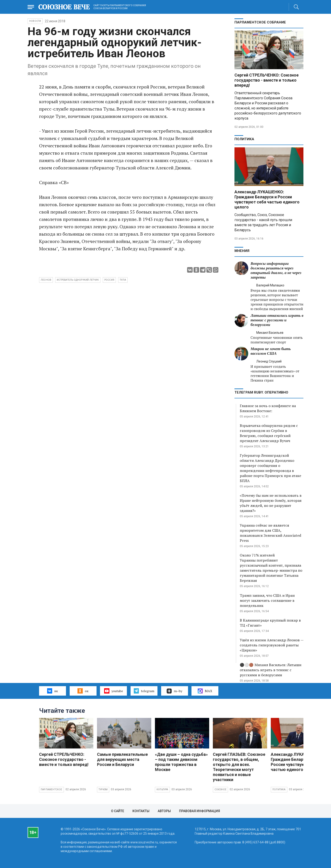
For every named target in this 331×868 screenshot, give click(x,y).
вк (53, 691)
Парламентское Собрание (260, 22)
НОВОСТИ (35, 21)
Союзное (220, 789)
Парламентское (51, 789)
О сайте (118, 811)
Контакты (141, 811)
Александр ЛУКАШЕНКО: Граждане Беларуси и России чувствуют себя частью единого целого (267, 199)
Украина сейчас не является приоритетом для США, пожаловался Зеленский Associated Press (270, 533)
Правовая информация (200, 811)
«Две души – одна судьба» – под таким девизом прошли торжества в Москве (181, 762)
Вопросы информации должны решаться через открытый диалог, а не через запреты (276, 270)
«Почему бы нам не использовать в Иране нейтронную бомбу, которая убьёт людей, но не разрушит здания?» (271, 503)
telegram (144, 691)
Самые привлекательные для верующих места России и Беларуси (122, 759)
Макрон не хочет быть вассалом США (271, 351)
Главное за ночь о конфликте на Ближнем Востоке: (268, 408)
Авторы (164, 811)
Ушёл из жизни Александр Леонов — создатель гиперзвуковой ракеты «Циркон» (272, 645)
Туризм (103, 789)
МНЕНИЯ (242, 251)
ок (83, 691)
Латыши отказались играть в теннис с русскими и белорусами (277, 320)
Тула (123, 280)
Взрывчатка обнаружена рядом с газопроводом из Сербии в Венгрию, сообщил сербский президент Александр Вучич (269, 433)
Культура (162, 789)
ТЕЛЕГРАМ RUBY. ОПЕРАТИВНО (261, 392)
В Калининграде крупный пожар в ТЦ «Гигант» (270, 623)
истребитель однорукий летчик (78, 280)
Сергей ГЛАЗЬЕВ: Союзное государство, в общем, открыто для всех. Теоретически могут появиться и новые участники (239, 767)
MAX (205, 691)
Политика (244, 139)
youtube (113, 691)
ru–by (174, 691)
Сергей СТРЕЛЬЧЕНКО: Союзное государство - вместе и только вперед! (267, 80)
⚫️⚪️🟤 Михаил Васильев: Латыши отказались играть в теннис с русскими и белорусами (271, 670)
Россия (109, 280)
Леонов (46, 280)
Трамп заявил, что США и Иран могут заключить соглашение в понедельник (267, 600)
